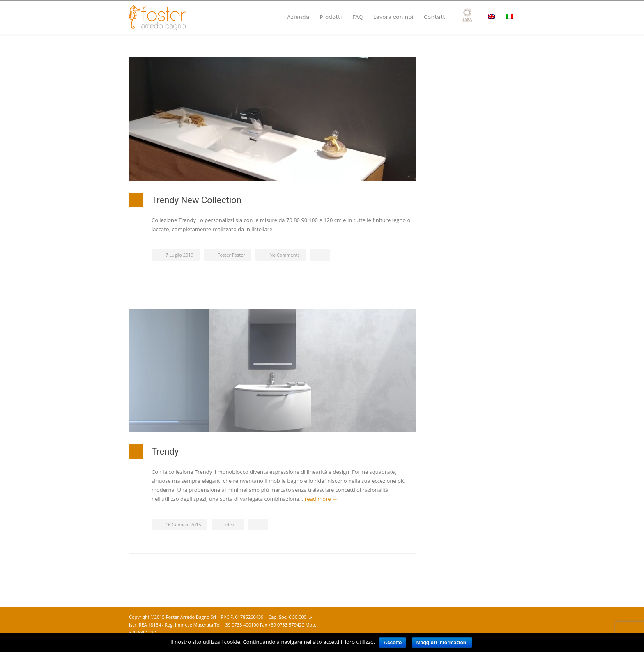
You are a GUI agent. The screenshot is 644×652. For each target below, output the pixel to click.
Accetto (393, 643)
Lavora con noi (393, 17)
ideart (232, 525)
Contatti (435, 17)
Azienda (298, 17)
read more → (321, 499)
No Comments (285, 255)
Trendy (165, 451)
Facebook (490, 618)
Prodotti (331, 17)
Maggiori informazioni (442, 643)
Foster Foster (231, 255)
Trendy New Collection (197, 200)
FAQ (358, 17)
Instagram (507, 618)
